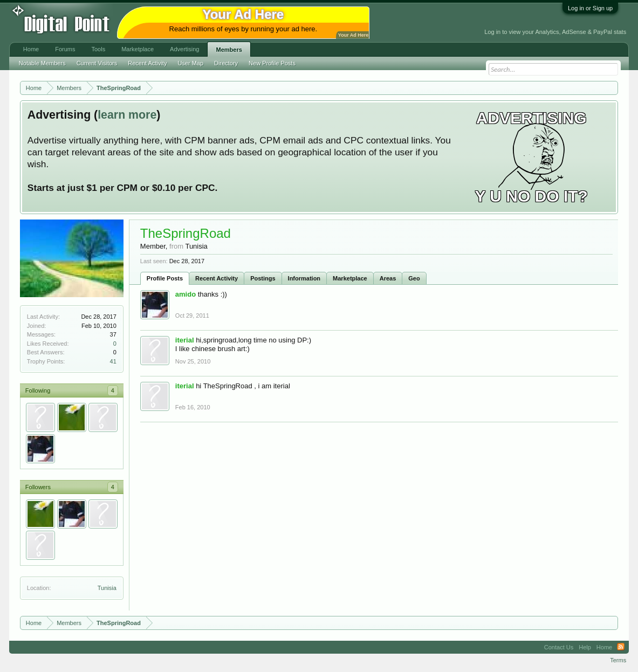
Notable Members (42, 63)
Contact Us (559, 647)
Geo (414, 278)
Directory (226, 63)
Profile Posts (165, 278)
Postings (263, 278)
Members (229, 50)
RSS (621, 647)
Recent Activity (217, 278)
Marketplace (350, 278)
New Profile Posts (272, 63)
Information (304, 278)
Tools (98, 49)
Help (585, 647)
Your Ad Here (353, 35)
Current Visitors (97, 63)
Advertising (184, 49)
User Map (190, 63)
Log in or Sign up (590, 8)
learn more (127, 115)
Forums (65, 49)
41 (113, 361)
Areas (388, 278)
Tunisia (107, 588)
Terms (618, 660)
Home (31, 49)
